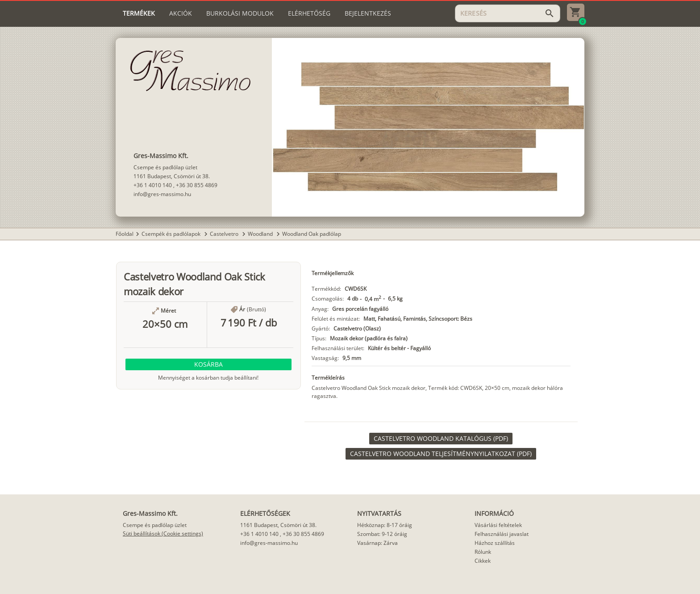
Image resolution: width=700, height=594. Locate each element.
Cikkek (483, 561)
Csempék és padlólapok (172, 234)
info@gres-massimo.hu (162, 194)
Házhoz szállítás (495, 543)
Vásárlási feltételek (498, 525)
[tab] (139, 13)
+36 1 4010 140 (153, 185)
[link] (441, 439)
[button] (208, 364)
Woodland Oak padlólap (312, 234)
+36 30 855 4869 (197, 185)
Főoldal (125, 234)
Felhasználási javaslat (502, 534)
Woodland (261, 234)
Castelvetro (225, 234)
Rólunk (483, 552)
